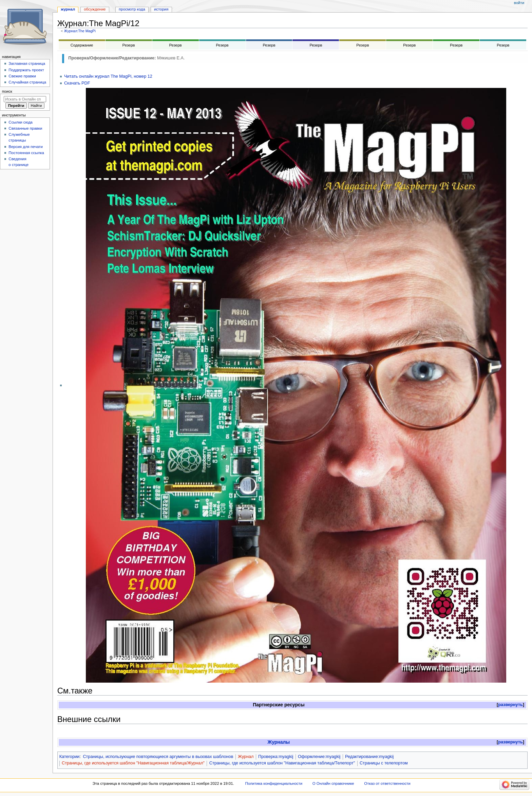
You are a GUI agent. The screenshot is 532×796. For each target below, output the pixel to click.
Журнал (246, 757)
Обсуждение (95, 9)
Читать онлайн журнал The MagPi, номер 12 (108, 76)
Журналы (279, 742)
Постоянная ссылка (26, 153)
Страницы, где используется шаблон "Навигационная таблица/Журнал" (133, 763)
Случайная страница (27, 82)
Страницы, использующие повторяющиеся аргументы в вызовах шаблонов (158, 757)
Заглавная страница (27, 63)
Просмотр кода (132, 9)
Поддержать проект (26, 70)
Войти (519, 3)
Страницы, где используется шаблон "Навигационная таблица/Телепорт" (282, 763)
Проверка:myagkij (276, 757)
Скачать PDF (77, 83)
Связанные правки (25, 128)
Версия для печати (26, 147)
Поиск (7, 91)
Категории (70, 757)
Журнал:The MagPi (80, 31)
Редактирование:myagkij (369, 757)
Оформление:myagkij (319, 757)
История (161, 9)
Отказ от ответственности (387, 783)
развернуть (510, 705)
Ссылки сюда (21, 122)
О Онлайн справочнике (333, 783)
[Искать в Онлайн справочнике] (25, 99)
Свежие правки (22, 76)
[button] (510, 705)
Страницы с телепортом (384, 763)
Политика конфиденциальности (274, 783)
